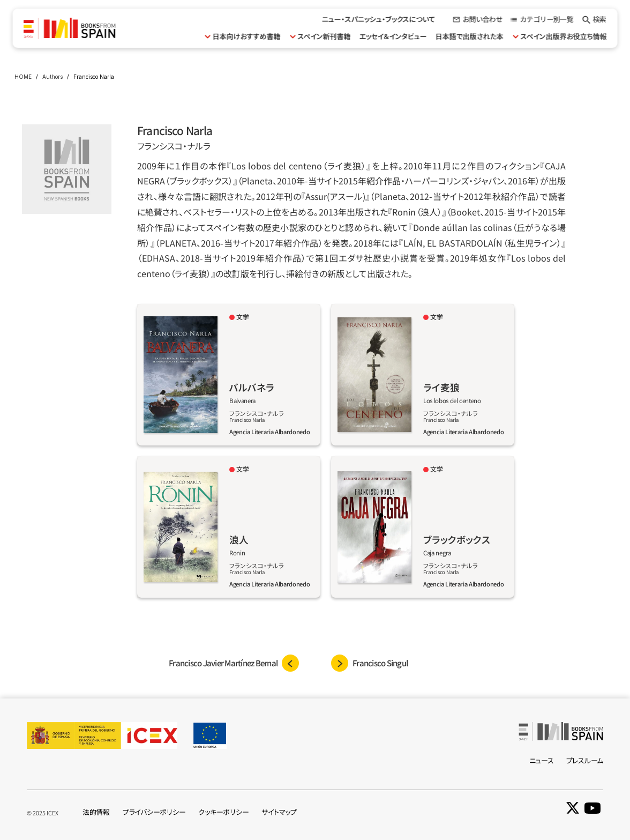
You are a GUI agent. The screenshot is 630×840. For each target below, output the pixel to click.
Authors (52, 77)
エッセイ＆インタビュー (393, 36)
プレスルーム (585, 760)
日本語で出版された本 (469, 36)
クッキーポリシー (223, 812)
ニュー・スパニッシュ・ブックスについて (379, 19)
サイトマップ (279, 812)
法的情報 (96, 812)
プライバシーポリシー (154, 812)
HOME (23, 77)
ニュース (542, 760)
